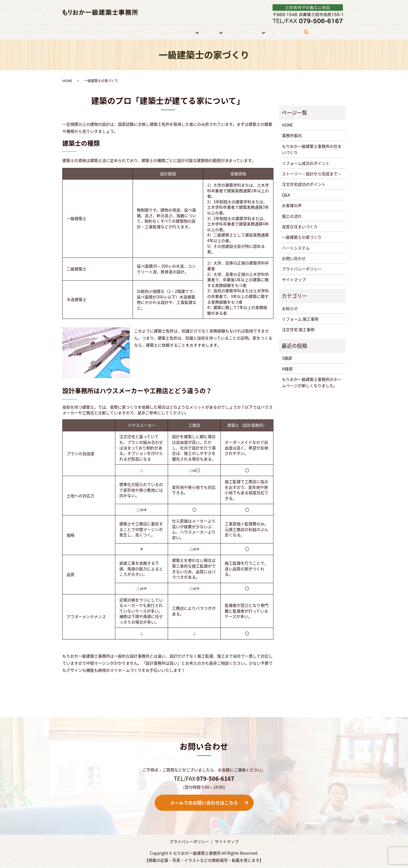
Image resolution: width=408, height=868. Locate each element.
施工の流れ (292, 216)
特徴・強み (156, 32)
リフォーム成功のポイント (306, 163)
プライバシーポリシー (302, 269)
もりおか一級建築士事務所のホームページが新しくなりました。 (312, 383)
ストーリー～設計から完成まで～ (312, 174)
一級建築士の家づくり (302, 237)
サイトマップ (294, 280)
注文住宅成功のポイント (304, 184)
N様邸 (287, 369)
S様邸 (287, 358)
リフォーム (182, 32)
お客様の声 (292, 206)
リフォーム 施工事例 (300, 319)
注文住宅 (209, 32)
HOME (108, 32)
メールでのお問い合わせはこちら (204, 803)
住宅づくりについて (244, 32)
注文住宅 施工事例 (298, 330)
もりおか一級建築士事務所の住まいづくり (312, 149)
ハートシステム (296, 248)
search (308, 35)
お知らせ (290, 308)
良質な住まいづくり (300, 227)
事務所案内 (130, 32)
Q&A (286, 195)
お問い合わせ (283, 32)
